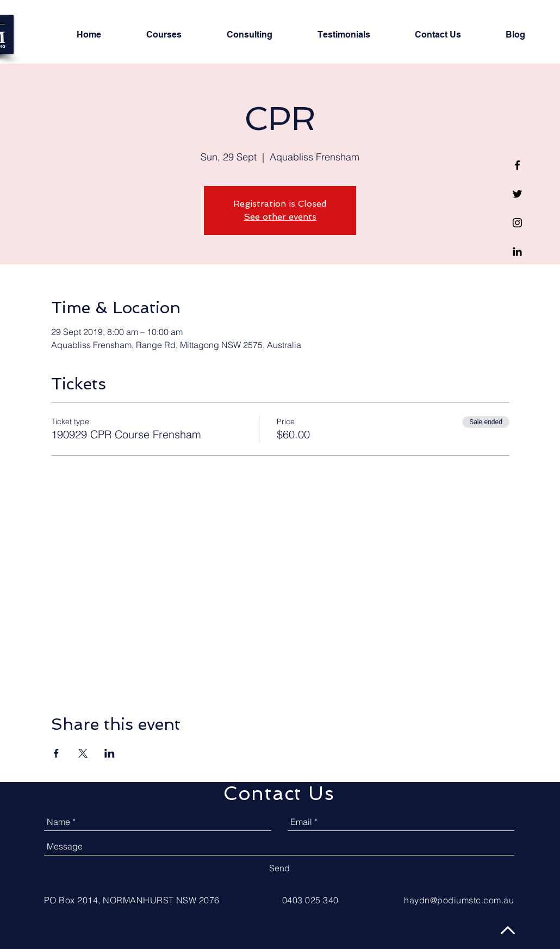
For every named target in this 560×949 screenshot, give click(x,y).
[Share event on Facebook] (56, 753)
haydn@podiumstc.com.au (459, 900)
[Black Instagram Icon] (517, 223)
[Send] (279, 868)
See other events (280, 217)
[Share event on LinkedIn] (110, 753)
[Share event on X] (83, 753)
